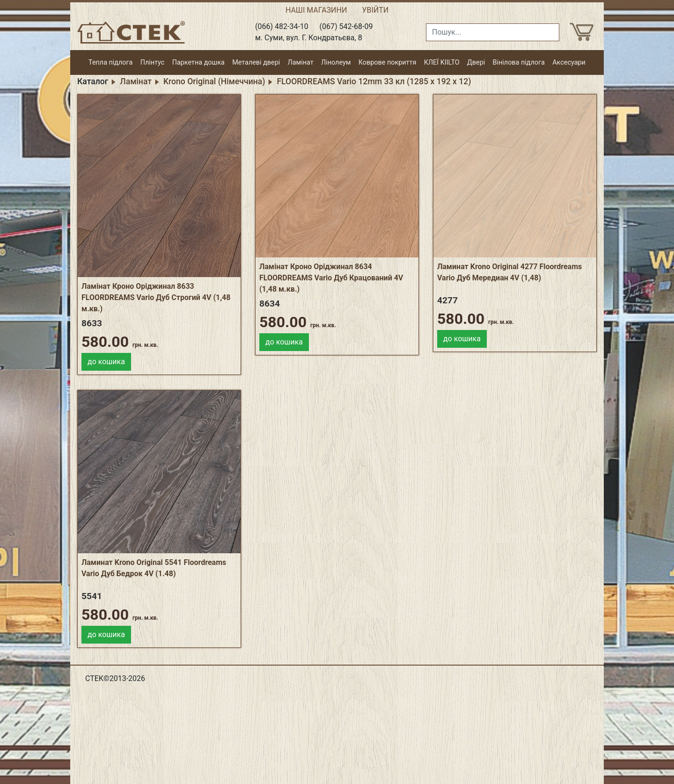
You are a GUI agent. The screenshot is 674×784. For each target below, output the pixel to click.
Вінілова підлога (519, 62)
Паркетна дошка (198, 62)
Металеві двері (256, 62)
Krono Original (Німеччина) (214, 81)
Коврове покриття (388, 62)
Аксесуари (569, 62)
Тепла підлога (110, 62)
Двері (476, 62)
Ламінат (301, 62)
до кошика (106, 362)
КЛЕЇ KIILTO (442, 62)
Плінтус (153, 62)
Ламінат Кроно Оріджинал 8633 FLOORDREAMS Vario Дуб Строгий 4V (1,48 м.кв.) (156, 297)
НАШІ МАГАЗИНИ (316, 10)
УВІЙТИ (375, 10)
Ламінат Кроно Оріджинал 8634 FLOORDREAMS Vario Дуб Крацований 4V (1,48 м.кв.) (331, 278)
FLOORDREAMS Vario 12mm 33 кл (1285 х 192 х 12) (374, 81)
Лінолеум (336, 62)
